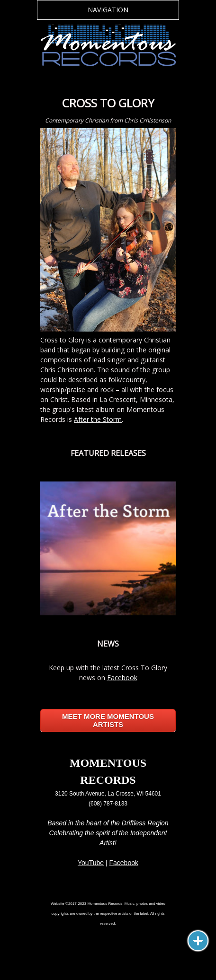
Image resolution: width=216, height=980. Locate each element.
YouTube (91, 863)
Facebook (122, 678)
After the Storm (98, 419)
